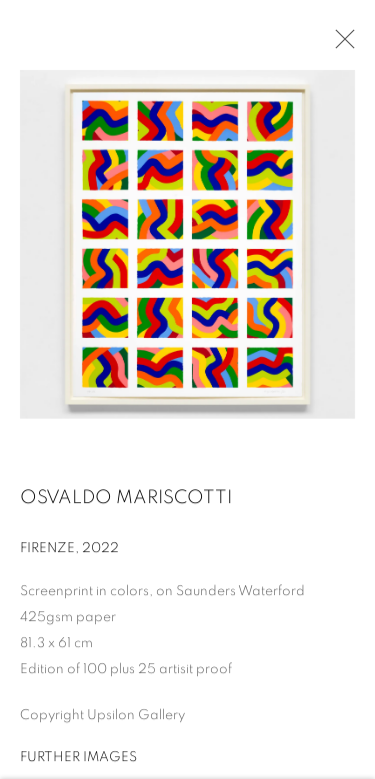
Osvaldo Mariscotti (126, 500)
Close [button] (340, 45)
